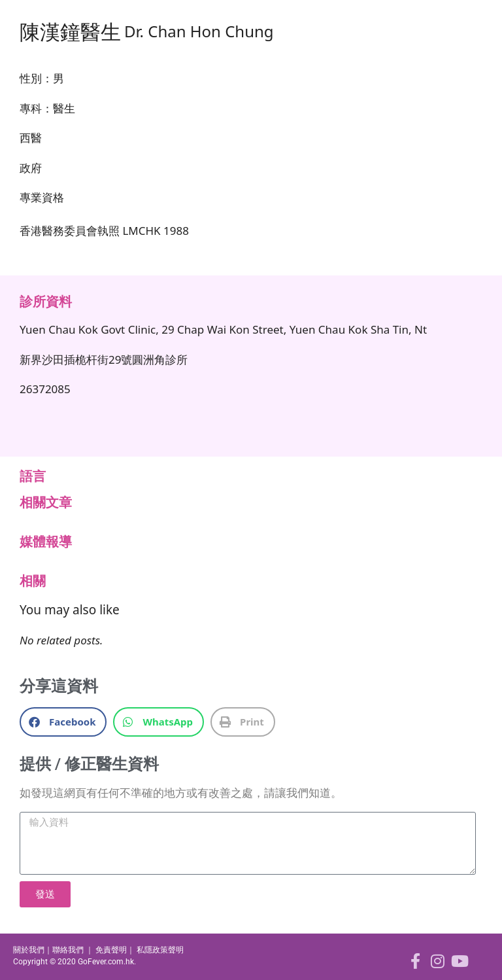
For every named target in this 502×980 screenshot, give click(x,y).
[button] (63, 722)
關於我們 (29, 950)
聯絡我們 (68, 950)
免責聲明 (111, 950)
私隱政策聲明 (160, 950)
